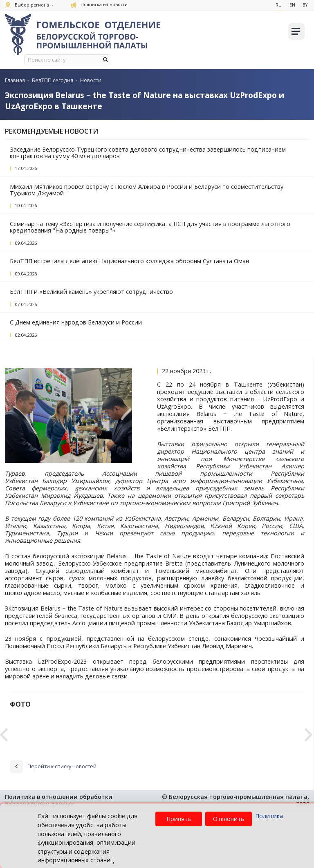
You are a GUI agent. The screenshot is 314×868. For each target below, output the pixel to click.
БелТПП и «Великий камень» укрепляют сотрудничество (91, 292)
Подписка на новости (99, 4)
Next (308, 760)
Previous (4, 760)
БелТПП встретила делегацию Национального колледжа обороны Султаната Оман (129, 261)
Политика (269, 816)
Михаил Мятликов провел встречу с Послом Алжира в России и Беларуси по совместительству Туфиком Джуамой (147, 190)
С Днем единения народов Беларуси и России (76, 322)
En (292, 5)
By (305, 5)
